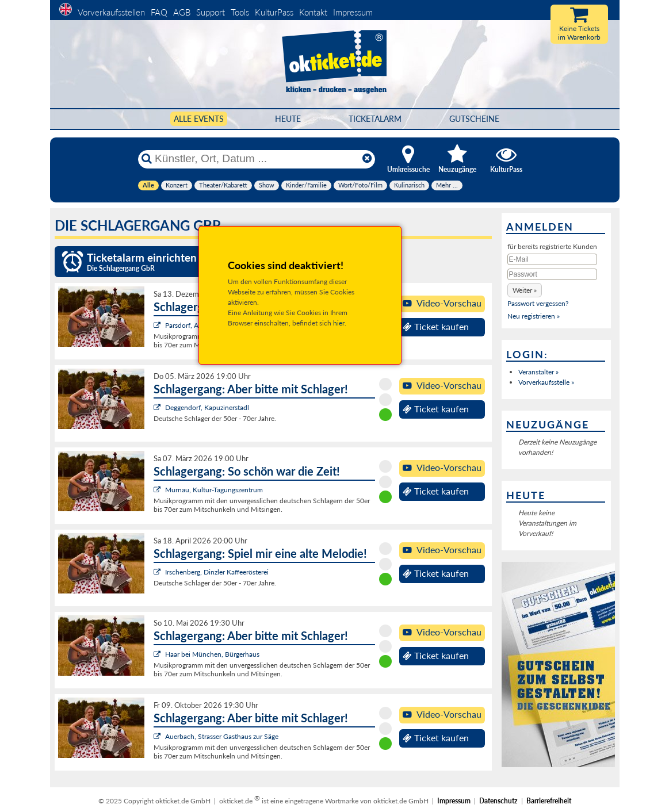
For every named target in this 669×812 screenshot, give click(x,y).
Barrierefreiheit (549, 801)
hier (339, 323)
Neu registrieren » (534, 316)
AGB (182, 12)
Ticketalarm (375, 119)
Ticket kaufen (436, 327)
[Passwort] (552, 274)
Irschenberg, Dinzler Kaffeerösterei (217, 572)
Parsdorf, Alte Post (193, 325)
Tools (240, 12)
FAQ (159, 12)
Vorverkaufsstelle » (546, 382)
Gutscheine (474, 119)
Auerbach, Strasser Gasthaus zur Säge (222, 736)
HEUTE (288, 119)
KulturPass (275, 12)
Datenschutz (498, 801)
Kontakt (313, 12)
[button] (525, 290)
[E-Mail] (552, 259)
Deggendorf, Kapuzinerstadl (207, 407)
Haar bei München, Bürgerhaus (212, 654)
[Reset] (367, 159)
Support (211, 12)
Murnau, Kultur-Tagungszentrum (214, 490)
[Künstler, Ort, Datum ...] (256, 159)
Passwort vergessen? (538, 303)
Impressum (353, 12)
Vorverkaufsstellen (111, 12)
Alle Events (199, 119)
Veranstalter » (538, 372)
